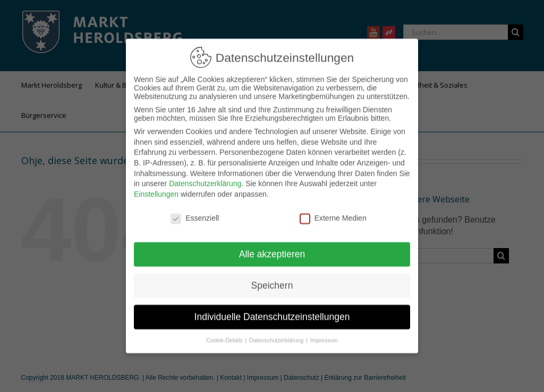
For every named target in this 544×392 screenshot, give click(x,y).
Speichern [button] (272, 278)
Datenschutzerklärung (205, 176)
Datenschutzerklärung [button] (277, 333)
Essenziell (195, 210)
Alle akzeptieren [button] (272, 246)
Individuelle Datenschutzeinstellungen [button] (272, 309)
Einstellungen (156, 186)
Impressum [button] (324, 333)
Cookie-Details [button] (225, 333)
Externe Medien (333, 210)
